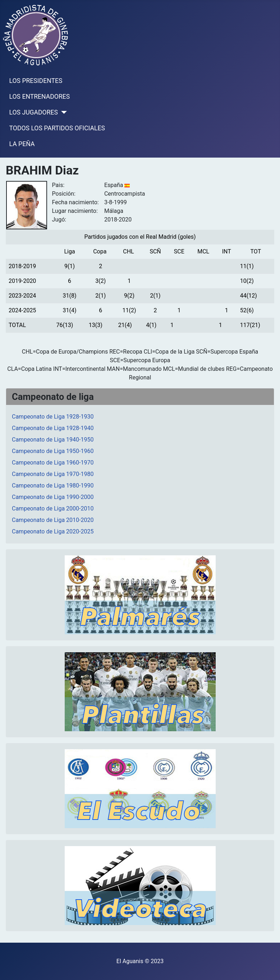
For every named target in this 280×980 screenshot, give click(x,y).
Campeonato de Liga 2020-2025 (53, 531)
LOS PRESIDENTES (36, 81)
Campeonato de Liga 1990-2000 (53, 497)
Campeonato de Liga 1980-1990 (53, 486)
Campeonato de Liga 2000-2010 (53, 508)
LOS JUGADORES (34, 112)
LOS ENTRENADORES (40, 97)
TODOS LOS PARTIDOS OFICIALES (57, 128)
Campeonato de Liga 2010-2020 (53, 520)
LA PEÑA (22, 144)
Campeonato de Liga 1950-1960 (53, 451)
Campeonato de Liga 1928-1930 (53, 417)
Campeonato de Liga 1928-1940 (53, 428)
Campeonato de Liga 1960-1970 (53, 463)
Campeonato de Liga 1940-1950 (53, 440)
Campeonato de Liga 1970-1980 (53, 474)
